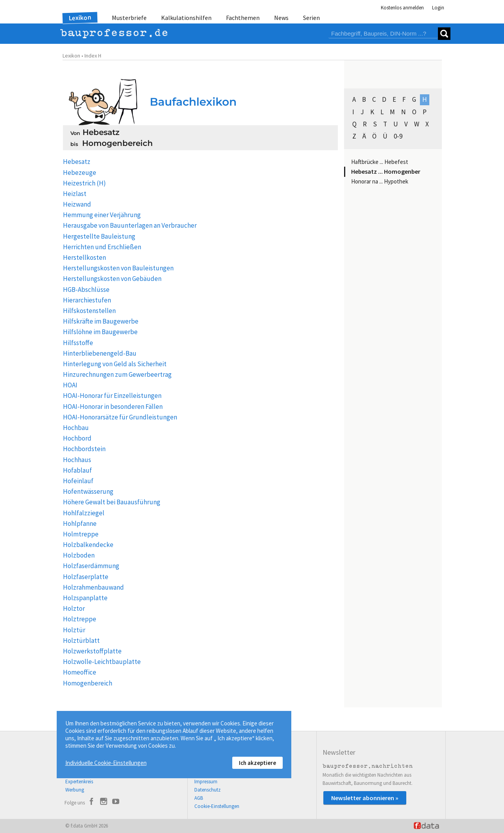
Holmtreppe (81, 534)
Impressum (206, 782)
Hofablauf (77, 470)
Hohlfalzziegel (84, 513)
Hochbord (77, 438)
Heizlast (75, 194)
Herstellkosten (84, 257)
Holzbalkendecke (88, 545)
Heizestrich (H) (84, 183)
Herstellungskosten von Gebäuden (112, 279)
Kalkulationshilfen (186, 18)
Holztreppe (80, 619)
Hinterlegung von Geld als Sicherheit (115, 364)
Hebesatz (77, 162)
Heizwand (77, 204)
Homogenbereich (88, 683)
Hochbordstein (84, 449)
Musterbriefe (129, 18)
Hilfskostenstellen (89, 311)
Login (438, 8)
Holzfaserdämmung (91, 566)
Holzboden (79, 555)
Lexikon (80, 18)
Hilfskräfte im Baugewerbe (101, 321)
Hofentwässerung (88, 491)
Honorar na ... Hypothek (380, 181)
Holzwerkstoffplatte (92, 651)
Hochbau (76, 428)
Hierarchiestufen (87, 300)
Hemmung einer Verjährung (102, 215)
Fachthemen (243, 18)
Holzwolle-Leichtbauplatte (102, 662)
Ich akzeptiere (257, 763)
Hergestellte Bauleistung (99, 236)
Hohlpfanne (80, 524)
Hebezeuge (80, 173)
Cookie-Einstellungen (217, 806)
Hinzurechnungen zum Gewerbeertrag (117, 374)
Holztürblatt (81, 640)
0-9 (398, 136)
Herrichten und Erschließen (102, 247)
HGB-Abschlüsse (86, 290)
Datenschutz (207, 790)
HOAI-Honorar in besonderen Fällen (113, 407)
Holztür (74, 630)
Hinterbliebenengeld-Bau (100, 353)
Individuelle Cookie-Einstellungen (106, 763)
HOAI (70, 385)
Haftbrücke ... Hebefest (380, 162)
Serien (311, 18)
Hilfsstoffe (78, 343)
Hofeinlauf (78, 481)
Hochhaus (77, 460)
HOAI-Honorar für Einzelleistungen (112, 396)
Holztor (74, 608)
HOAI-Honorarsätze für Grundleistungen (120, 417)
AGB (199, 798)
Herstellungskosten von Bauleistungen (118, 268)
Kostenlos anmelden (402, 8)
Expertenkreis (79, 782)
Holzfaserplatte (86, 577)
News (281, 18)
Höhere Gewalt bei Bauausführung (112, 502)
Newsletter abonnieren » (365, 798)
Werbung (75, 790)
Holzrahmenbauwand (93, 587)
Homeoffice (80, 672)
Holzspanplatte (85, 598)
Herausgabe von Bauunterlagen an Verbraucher (130, 225)
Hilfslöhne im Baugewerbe (100, 332)
